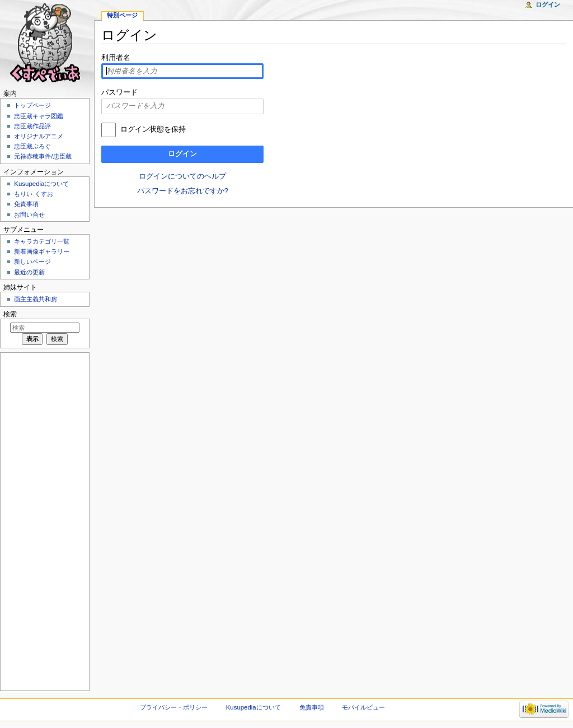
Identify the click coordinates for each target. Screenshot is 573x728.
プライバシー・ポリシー (174, 707)
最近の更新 (29, 272)
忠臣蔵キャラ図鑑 (39, 116)
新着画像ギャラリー (42, 251)
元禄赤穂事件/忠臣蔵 (43, 156)
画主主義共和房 (36, 299)
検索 (10, 314)
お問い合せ (29, 214)
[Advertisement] (44, 521)
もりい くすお (33, 194)
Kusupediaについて (41, 184)
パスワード (119, 92)
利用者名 (116, 58)
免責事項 (26, 204)
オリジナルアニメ (39, 136)
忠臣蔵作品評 (32, 126)
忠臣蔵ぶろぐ (32, 146)
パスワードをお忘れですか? (183, 191)
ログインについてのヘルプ (182, 176)
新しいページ (32, 262)
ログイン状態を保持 (153, 129)
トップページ (32, 105)
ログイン (182, 154)
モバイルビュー (363, 707)
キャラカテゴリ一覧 (42, 241)
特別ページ (122, 15)
